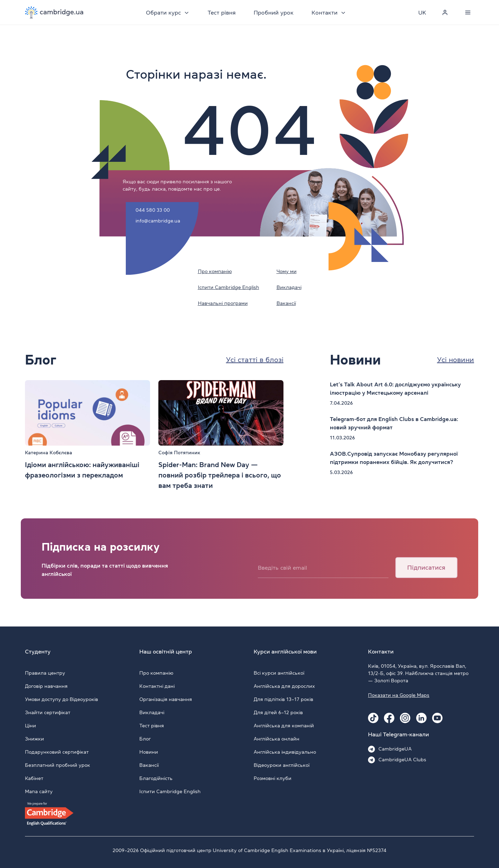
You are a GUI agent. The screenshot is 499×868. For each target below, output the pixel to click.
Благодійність (156, 778)
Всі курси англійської (279, 673)
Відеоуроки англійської (282, 765)
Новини (149, 752)
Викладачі (289, 287)
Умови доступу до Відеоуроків (62, 699)
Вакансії (286, 303)
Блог (145, 739)
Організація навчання (166, 699)
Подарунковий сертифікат (57, 752)
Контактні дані (157, 686)
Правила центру (45, 673)
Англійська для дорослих (284, 686)
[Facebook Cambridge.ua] (389, 718)
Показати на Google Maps (399, 695)
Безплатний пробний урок (58, 765)
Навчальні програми (223, 303)
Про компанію (215, 271)
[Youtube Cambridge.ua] (437, 718)
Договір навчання (46, 686)
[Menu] (468, 12)
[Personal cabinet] (445, 12)
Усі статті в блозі (255, 360)
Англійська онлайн (277, 739)
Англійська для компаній (284, 726)
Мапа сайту (39, 791)
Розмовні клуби (273, 778)
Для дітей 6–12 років (278, 712)
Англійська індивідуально (285, 752)
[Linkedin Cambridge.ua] (421, 718)
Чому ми (287, 271)
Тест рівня (222, 12)
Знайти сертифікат (48, 712)
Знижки (34, 739)
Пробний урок (274, 12)
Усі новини (456, 360)
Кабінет (34, 778)
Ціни (30, 726)
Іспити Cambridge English (229, 287)
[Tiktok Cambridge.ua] (373, 718)
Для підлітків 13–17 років (283, 699)
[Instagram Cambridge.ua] (405, 718)
